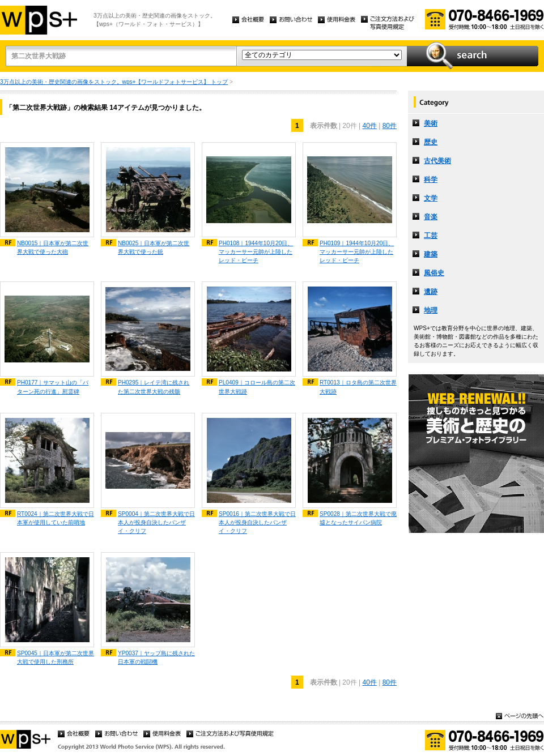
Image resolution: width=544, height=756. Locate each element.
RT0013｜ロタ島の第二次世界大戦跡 (358, 387)
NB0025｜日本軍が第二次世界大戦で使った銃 (154, 247)
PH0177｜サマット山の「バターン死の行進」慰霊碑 (53, 387)
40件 (369, 126)
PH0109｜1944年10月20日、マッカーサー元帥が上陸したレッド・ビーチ (357, 252)
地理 (431, 310)
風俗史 (434, 273)
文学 (431, 198)
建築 (431, 254)
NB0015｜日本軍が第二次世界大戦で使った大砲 (53, 247)
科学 (431, 180)
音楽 (431, 217)
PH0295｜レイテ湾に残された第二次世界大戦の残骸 (154, 387)
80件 (390, 126)
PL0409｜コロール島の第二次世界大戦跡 (257, 387)
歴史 (431, 142)
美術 (431, 123)
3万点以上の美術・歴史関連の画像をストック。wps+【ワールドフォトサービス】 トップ (114, 82)
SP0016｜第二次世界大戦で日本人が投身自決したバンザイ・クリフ (257, 522)
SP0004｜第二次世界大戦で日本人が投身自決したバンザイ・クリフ (156, 522)
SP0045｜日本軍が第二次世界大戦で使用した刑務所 (56, 657)
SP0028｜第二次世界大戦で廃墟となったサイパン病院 (358, 518)
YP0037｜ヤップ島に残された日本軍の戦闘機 (156, 657)
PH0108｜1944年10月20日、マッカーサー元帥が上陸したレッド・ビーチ (256, 252)
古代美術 (437, 161)
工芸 (431, 236)
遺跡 (431, 292)
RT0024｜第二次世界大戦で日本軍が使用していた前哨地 (56, 518)
